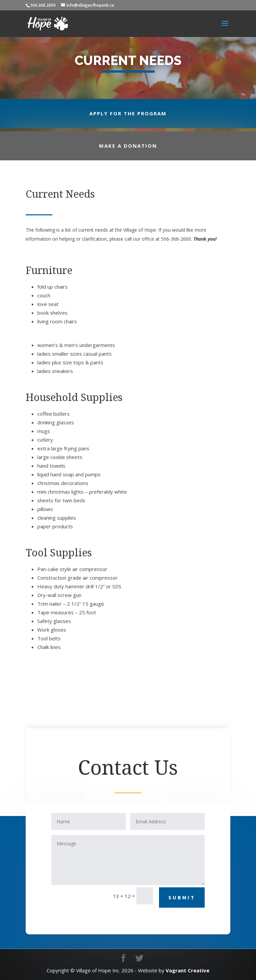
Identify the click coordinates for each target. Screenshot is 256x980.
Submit (182, 897)
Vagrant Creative (187, 970)
